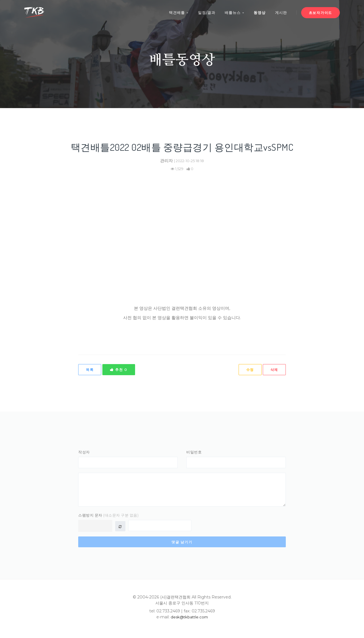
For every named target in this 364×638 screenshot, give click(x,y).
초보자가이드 (320, 11)
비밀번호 (194, 452)
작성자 (84, 452)
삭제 (274, 370)
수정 (250, 370)
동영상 (258, 11)
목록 (90, 370)
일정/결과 (204, 11)
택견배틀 (175, 11)
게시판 (281, 11)
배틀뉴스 (233, 11)
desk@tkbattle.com (189, 620)
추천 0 (119, 370)
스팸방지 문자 (108, 518)
